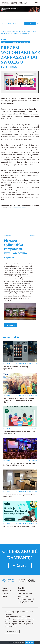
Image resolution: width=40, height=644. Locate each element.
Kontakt (21, 588)
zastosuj (30, 24)
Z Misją (5, 596)
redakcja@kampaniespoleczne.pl (17, 616)
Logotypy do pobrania (26, 602)
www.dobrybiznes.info (20, 208)
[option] (20, 82)
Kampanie (15, 330)
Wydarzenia (6, 591)
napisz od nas (12, 632)
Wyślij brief (20, 566)
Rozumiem (30, 643)
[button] (36, 3)
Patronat (21, 591)
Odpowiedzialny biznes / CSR (18, 42)
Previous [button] (6, 82)
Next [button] (34, 82)
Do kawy (5, 593)
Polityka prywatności (26, 599)
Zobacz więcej (11, 325)
